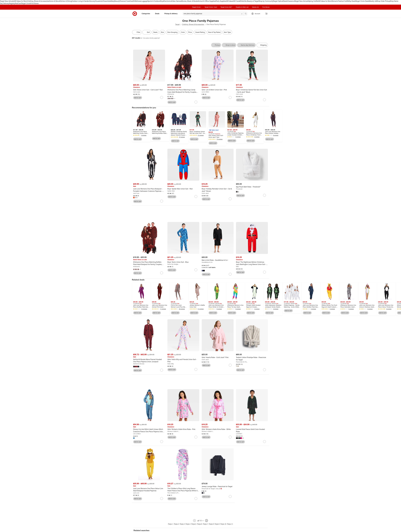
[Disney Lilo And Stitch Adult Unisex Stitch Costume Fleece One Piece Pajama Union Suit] (149, 431)
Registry (12, 3)
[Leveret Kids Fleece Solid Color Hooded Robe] (252, 431)
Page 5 (194, 524)
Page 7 (205, 524)
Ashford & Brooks (139, 364)
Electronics (168, 1)
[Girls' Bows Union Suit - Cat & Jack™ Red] (149, 90)
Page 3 (182, 524)
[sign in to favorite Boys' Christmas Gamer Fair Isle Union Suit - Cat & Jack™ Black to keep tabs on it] (264, 100)
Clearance (291, 1)
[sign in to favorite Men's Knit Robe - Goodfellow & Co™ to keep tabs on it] (230, 275)
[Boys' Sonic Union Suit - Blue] (183, 262)
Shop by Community (266, 1)
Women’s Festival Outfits (340, 1)
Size (162, 32)
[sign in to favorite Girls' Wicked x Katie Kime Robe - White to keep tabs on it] (230, 437)
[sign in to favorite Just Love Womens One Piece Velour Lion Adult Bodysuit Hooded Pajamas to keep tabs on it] (162, 499)
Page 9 (217, 524)
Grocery (92, 1)
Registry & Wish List (242, 7)
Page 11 (230, 524)
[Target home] (135, 14)
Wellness (138, 1)
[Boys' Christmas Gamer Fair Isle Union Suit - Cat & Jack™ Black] (252, 91)
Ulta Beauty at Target (251, 1)
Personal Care (125, 1)
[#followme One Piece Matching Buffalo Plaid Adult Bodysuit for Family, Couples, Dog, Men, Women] (149, 264)
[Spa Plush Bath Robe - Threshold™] (252, 187)
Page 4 (188, 524)
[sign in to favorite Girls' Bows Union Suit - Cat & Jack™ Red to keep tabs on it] (162, 97)
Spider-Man (171, 191)
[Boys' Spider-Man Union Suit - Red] (183, 189)
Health (132, 1)
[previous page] (194, 521)
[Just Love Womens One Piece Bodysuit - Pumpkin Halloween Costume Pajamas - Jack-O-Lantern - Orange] (149, 190)
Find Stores (35, 3)
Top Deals (352, 1)
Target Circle (26, 3)
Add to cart (138, 98)
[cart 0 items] (266, 14)
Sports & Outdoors (154, 1)
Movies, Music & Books (190, 1)
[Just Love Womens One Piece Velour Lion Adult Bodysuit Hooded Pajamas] (149, 490)
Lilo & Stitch (205, 92)
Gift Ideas (230, 1)
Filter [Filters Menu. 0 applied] (137, 32)
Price (190, 32)
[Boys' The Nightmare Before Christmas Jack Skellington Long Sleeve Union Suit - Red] (252, 264)
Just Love (136, 193)
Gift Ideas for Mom (21, 1)
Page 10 (223, 524)
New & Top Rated (214, 32)
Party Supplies (221, 1)
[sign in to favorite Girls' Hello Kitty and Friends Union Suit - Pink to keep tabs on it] (196, 370)
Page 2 (176, 524)
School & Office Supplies (207, 1)
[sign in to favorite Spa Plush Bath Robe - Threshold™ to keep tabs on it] (264, 195)
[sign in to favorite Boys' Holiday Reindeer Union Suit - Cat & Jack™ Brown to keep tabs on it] (230, 199)
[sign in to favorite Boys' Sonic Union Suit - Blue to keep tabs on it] (196, 270)
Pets (242, 1)
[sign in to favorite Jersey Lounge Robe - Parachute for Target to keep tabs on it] (230, 497)
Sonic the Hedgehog (174, 265)
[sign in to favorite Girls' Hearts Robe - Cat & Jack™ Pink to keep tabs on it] (230, 366)
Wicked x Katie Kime (174, 432)
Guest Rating (200, 32)
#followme (171, 94)
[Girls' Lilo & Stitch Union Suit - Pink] (218, 90)
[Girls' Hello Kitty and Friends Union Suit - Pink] (183, 361)
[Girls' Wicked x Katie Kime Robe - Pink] (183, 430)
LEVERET (239, 434)
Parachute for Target (242, 362)
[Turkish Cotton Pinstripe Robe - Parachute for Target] (252, 359)
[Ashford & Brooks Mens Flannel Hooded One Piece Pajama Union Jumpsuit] (149, 361)
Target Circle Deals (362, 1)
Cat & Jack (137, 92)
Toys (162, 1)
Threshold (239, 189)
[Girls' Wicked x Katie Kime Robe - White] (218, 430)
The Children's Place (174, 493)
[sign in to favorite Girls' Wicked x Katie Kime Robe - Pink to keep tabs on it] (196, 437)
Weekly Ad (373, 1)
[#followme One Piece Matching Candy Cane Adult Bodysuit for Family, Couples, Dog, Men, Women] (183, 91)
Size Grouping (172, 32)
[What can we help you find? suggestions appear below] (215, 14)
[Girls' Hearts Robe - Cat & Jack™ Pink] (218, 358)
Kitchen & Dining (66, 1)
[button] (214, 130)
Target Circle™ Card (211, 7)
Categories (147, 14)
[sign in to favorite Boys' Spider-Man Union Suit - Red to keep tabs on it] (196, 197)
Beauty (117, 1)
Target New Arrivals (7, 1)
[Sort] (147, 32)
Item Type (227, 32)
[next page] (207, 521)
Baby (113, 1)
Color (183, 32)
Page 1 (171, 524)
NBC (237, 267)
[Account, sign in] (256, 14)
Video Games (176, 1)
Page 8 (211, 524)
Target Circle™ (197, 7)
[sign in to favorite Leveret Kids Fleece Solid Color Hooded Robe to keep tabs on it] (264, 442)
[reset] (242, 14)
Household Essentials (103, 1)
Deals (285, 1)
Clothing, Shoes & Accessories (38, 1)
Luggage (144, 1)
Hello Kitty (171, 364)
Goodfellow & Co (207, 263)
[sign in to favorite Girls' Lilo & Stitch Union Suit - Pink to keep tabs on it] (230, 97)
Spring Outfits (313, 1)
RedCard (18, 3)
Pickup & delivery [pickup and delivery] (172, 14)
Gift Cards (237, 1)
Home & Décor (54, 1)
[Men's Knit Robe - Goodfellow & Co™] (218, 261)
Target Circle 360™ (226, 7)
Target (177, 24)
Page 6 (200, 524)
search (246, 14)
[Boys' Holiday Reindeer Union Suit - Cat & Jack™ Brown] (218, 190)
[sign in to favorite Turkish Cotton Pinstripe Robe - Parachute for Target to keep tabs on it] (264, 370)
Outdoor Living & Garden (81, 1)
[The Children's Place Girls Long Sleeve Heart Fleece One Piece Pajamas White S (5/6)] (183, 490)
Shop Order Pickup (383, 1)
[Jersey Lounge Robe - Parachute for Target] (218, 487)
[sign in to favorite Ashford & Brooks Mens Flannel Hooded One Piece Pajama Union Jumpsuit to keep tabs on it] (162, 371)
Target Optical (278, 1)
